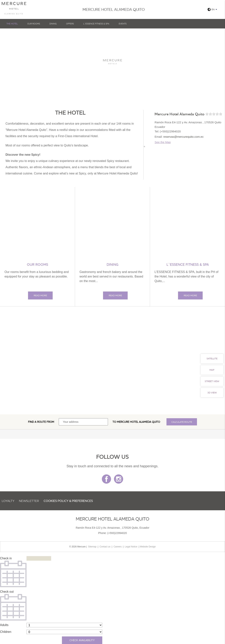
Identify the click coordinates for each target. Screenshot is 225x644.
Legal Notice (131, 547)
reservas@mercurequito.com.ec (183, 137)
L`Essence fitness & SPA (96, 24)
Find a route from (41, 422)
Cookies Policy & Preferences (68, 501)
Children (6, 632)
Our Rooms (34, 24)
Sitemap (92, 547)
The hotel (12, 24)
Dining (53, 24)
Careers (118, 547)
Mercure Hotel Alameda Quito (138, 422)
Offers (70, 24)
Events (123, 24)
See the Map (163, 142)
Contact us (105, 547)
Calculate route (182, 422)
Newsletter (29, 501)
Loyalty (8, 501)
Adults (4, 625)
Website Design (148, 547)
